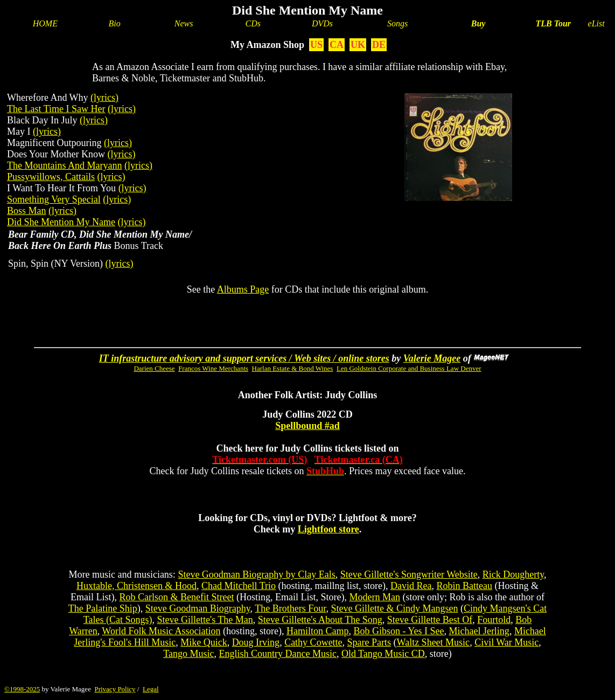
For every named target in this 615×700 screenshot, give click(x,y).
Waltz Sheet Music (434, 642)
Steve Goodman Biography (198, 608)
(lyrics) (104, 98)
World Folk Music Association (161, 631)
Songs (397, 23)
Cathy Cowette (313, 642)
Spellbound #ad (307, 426)
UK (358, 45)
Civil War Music (506, 642)
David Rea (411, 586)
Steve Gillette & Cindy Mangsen (395, 608)
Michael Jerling (479, 631)
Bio (115, 23)
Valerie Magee (432, 358)
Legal (151, 689)
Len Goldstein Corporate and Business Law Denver (409, 368)
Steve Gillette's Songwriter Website (409, 574)
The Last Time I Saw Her (56, 109)
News (184, 23)
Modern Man (374, 597)
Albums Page (243, 289)
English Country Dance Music (277, 654)
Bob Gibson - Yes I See (399, 631)
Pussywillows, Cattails (51, 177)
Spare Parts (369, 642)
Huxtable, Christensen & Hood (137, 586)
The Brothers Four (290, 608)
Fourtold (494, 620)
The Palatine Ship (103, 608)
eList (596, 23)
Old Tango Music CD (383, 654)
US (316, 45)
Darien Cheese (154, 368)
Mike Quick (204, 642)
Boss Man (27, 211)
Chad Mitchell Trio (239, 586)
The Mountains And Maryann (64, 165)
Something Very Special (54, 199)
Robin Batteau (464, 586)
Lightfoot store (329, 529)
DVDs (322, 23)
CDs (253, 23)
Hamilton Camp (318, 631)
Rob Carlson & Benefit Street (177, 597)
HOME (45, 23)
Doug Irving (256, 642)
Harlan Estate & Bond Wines (293, 368)
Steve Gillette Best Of (430, 620)
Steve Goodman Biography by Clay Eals (256, 574)
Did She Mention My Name (61, 222)
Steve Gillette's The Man (205, 620)
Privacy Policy (115, 689)
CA (337, 45)
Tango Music (188, 654)
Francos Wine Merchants (213, 368)
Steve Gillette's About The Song (320, 620)
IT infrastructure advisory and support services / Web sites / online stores (244, 358)
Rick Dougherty (513, 574)
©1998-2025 (22, 689)
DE (379, 45)
